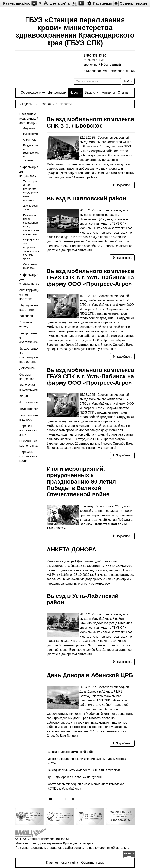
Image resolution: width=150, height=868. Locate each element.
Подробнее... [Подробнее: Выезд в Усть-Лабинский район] (122, 662)
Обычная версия (130, 3)
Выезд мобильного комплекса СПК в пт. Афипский (84, 770)
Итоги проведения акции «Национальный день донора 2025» (87, 761)
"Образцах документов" (84, 566)
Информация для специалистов (29, 279)
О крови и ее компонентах (29, 443)
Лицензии (29, 128)
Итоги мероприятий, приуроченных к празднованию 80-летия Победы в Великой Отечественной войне (81, 481)
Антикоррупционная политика (29, 294)
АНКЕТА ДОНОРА (71, 549)
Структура (29, 140)
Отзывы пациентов (27, 377)
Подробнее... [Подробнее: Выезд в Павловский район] (122, 258)
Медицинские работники (29, 308)
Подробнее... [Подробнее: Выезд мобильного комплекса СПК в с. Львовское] (122, 185)
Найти (128, 81)
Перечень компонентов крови (29, 456)
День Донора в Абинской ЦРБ (90, 675)
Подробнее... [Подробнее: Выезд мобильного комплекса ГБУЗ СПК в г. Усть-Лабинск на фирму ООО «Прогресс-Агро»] (122, 357)
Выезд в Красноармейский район (72, 752)
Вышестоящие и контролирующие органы (29, 355)
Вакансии (92, 93)
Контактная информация (29, 387)
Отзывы (124, 93)
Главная (52, 862)
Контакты (108, 93)
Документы (27, 368)
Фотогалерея (29, 402)
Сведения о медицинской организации (29, 119)
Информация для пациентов (29, 172)
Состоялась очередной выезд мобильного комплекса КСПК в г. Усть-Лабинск (86, 786)
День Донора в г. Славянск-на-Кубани (75, 777)
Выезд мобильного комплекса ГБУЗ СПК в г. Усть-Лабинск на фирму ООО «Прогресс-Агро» (90, 277)
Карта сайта (69, 862)
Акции (24, 396)
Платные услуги (26, 325)
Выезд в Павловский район (86, 198)
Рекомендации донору (29, 417)
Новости (76, 93)
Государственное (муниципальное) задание (31, 153)
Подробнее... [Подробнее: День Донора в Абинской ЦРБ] (122, 743)
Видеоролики (29, 409)
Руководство (31, 134)
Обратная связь (93, 862)
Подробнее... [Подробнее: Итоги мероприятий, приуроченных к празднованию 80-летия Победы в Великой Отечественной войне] (122, 536)
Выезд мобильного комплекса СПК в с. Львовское (90, 122)
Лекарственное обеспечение (29, 338)
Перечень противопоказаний (29, 430)
